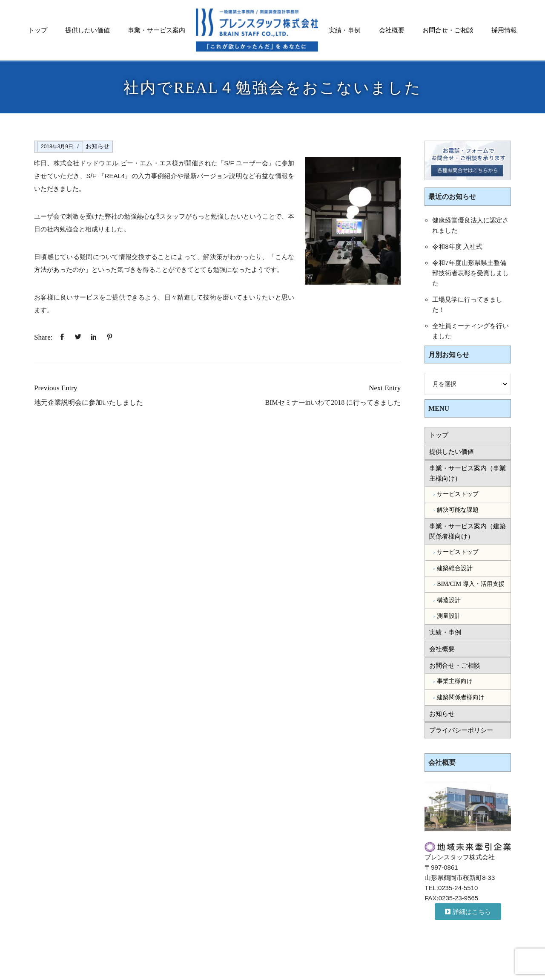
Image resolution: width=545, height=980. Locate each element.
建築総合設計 (455, 568)
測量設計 (449, 616)
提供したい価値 (87, 30)
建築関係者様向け (461, 697)
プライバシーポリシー (461, 730)
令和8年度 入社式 (457, 246)
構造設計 (449, 600)
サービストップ (458, 494)
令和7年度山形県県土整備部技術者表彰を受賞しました (470, 273)
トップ (38, 30)
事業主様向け (455, 681)
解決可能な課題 (458, 510)
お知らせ (98, 146)
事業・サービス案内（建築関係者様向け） (468, 531)
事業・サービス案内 (156, 30)
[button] (468, 912)
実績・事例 (345, 30)
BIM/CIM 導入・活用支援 (470, 584)
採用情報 (504, 30)
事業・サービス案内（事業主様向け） (468, 473)
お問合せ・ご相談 (448, 30)
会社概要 (392, 30)
